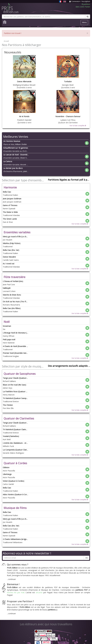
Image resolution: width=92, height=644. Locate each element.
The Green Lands (10, 219)
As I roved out (9, 264)
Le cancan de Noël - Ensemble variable (16, 155)
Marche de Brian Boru (12, 295)
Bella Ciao (7, 192)
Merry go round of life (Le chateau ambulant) (15, 237)
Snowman (7, 326)
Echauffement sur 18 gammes (16, 148)
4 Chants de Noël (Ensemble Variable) (15, 346)
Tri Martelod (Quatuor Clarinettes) (15, 429)
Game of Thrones (10, 205)
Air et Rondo (24, 116)
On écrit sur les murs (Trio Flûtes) (15, 302)
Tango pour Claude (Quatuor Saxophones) (15, 378)
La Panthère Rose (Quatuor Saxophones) (15, 392)
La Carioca (8, 161)
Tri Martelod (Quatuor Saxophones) (15, 398)
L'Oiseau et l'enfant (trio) (13, 281)
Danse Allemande (24, 81)
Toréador (68, 81)
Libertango (7, 474)
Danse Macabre (9, 257)
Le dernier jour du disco (13, 168)
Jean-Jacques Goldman (12, 199)
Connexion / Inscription (80, 1)
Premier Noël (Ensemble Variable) (15, 353)
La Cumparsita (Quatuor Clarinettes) (15, 450)
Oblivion (6, 467)
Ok (87, 558)
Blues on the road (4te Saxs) (14, 385)
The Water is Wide (10, 212)
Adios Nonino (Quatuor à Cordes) (15, 494)
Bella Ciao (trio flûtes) (12, 308)
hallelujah (7, 288)
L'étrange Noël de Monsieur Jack (15, 333)
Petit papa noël (9, 340)
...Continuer (11, 579)
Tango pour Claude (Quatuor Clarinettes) (15, 423)
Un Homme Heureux (12, 141)
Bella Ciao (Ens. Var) (11, 250)
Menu (85, 23)
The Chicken (8, 405)
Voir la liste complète (78, 126)
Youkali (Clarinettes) (11, 436)
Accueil (6, 41)
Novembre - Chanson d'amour (68, 116)
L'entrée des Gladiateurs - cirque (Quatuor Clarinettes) (15, 443)
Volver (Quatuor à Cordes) (13, 481)
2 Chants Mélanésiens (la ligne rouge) (15, 539)
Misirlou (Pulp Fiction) (12, 243)
